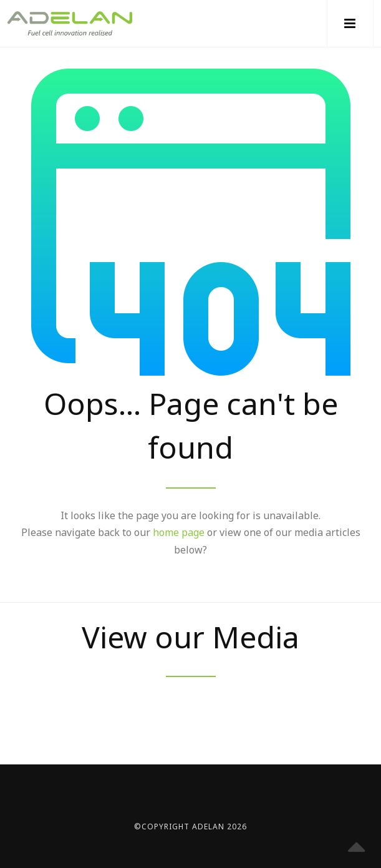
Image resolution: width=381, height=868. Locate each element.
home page (179, 532)
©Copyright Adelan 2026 (190, 827)
